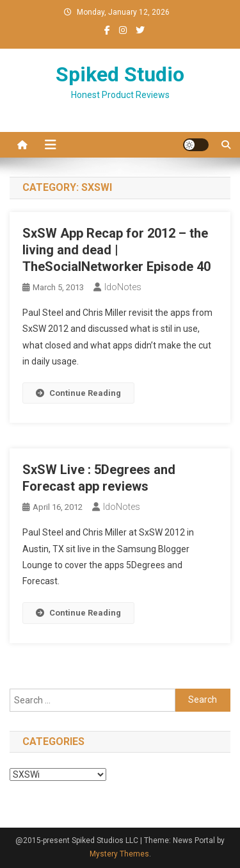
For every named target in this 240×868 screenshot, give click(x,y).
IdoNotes (123, 287)
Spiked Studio (120, 74)
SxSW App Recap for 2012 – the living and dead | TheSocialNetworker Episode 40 (116, 250)
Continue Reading (78, 393)
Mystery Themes (119, 854)
